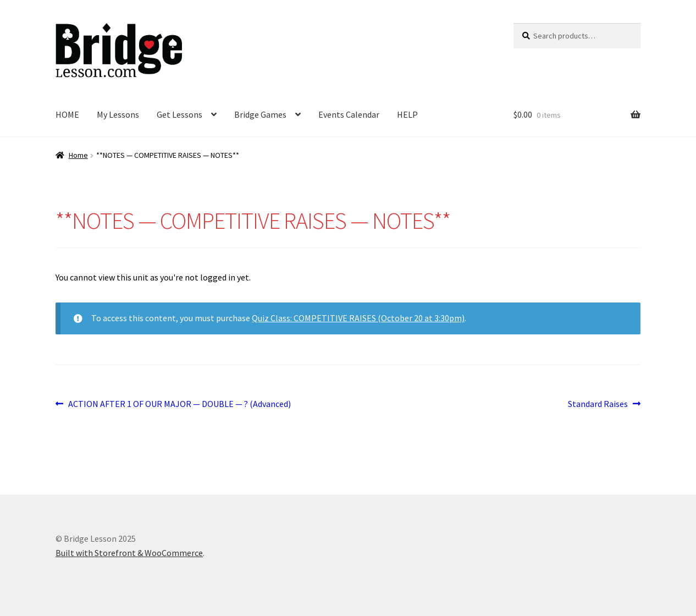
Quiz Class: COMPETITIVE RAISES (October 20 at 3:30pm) (358, 318)
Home (78, 155)
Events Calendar (349, 114)
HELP (407, 114)
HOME (67, 114)
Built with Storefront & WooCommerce (129, 553)
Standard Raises (598, 404)
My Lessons (118, 114)
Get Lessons (179, 114)
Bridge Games (260, 114)
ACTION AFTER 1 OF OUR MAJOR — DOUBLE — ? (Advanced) (179, 404)
